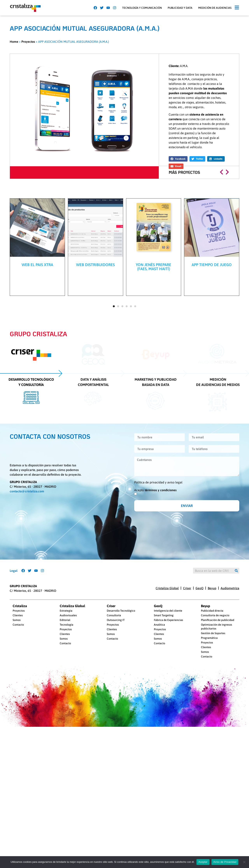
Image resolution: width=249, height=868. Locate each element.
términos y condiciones (161, 576)
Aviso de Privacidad (225, 862)
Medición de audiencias (215, 8)
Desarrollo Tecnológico (121, 727)
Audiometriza (230, 704)
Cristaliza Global (167, 704)
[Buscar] (236, 672)
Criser (187, 704)
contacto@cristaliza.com (27, 577)
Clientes (18, 732)
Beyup (212, 704)
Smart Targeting (164, 732)
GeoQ (199, 704)
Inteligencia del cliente (168, 727)
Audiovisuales (68, 732)
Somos (17, 736)
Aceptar (203, 862)
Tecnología (67, 741)
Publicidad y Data (180, 8)
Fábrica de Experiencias (168, 736)
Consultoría (114, 732)
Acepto (155, 576)
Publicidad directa (212, 727)
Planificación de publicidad (218, 736)
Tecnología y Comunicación (142, 8)
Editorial (65, 736)
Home (14, 42)
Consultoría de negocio (215, 732)
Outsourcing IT (116, 736)
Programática (209, 754)
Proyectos (28, 42)
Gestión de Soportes (213, 750)
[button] (237, 8)
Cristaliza (20, 722)
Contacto (18, 741)
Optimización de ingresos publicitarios (217, 743)
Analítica (159, 741)
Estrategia (66, 727)
